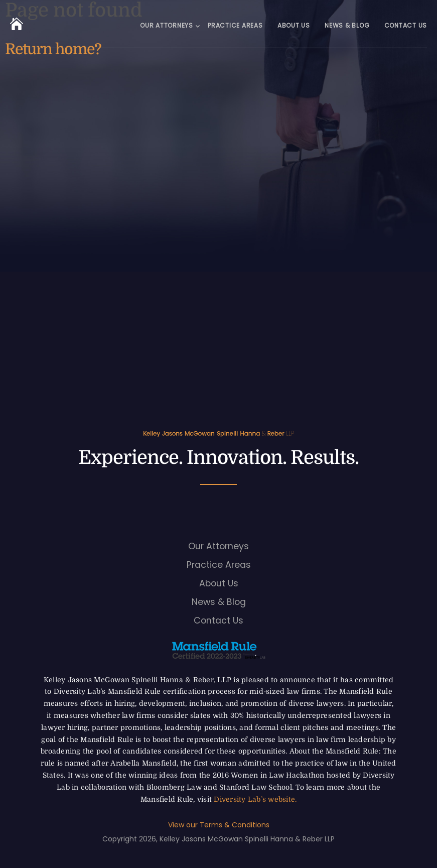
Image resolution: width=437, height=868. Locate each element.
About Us (294, 25)
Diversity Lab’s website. (255, 799)
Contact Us (406, 25)
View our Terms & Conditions (219, 825)
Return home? (53, 49)
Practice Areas (235, 25)
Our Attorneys (167, 25)
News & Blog (347, 25)
